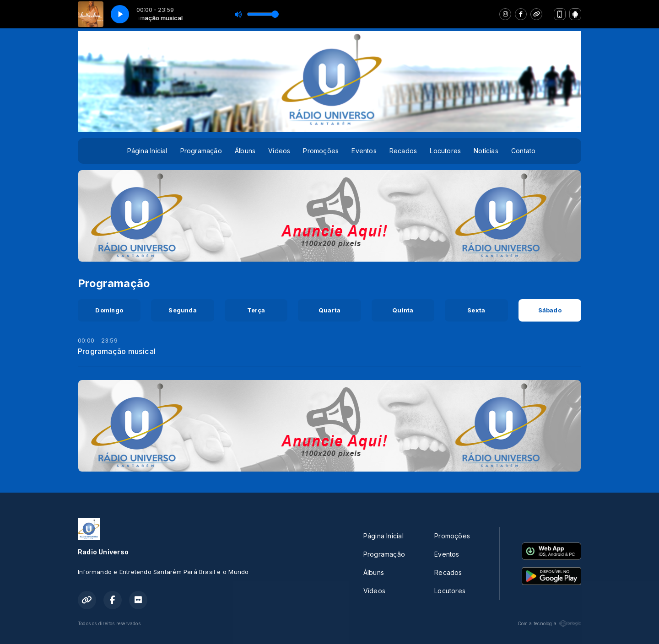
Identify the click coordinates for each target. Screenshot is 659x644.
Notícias (486, 151)
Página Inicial (147, 151)
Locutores (445, 151)
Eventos (364, 151)
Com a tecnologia (549, 623)
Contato (523, 151)
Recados (403, 151)
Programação (201, 151)
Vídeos (279, 151)
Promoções (321, 151)
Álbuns (245, 151)
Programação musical (117, 351)
